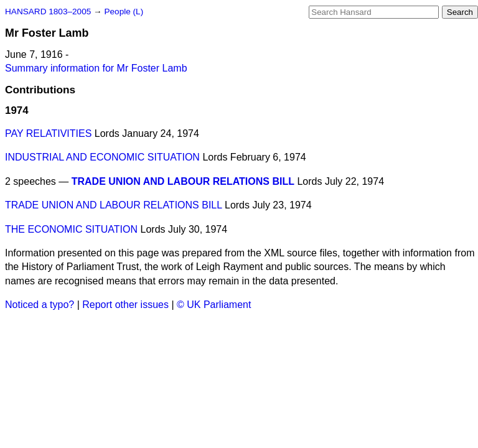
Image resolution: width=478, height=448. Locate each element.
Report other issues (125, 305)
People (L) (124, 12)
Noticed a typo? (40, 305)
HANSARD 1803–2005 (48, 12)
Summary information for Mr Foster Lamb (96, 68)
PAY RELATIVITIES (48, 133)
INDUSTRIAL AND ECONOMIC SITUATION (102, 157)
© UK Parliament (214, 305)
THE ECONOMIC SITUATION (71, 229)
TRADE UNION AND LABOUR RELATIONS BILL (183, 181)
